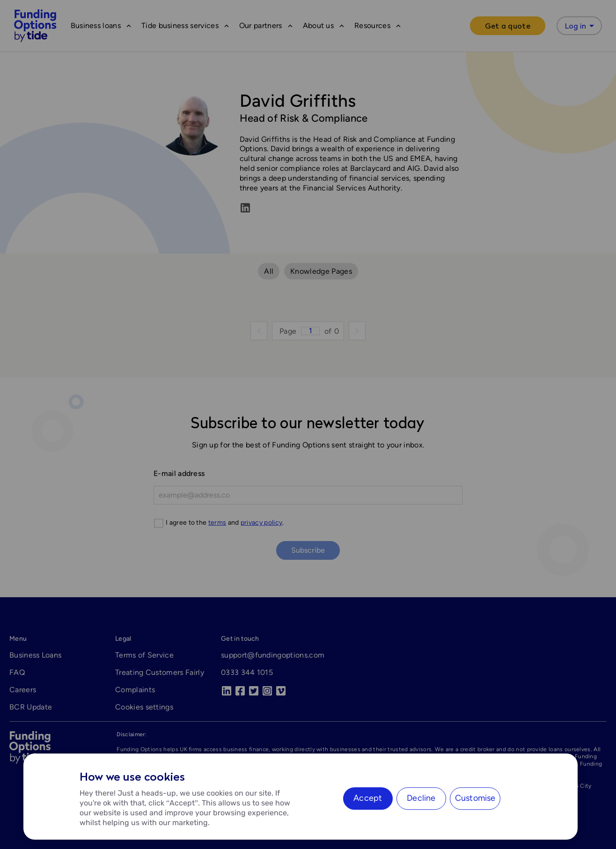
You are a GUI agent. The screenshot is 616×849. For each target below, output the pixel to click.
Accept (368, 798)
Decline (421, 798)
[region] (301, 797)
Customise (475, 798)
